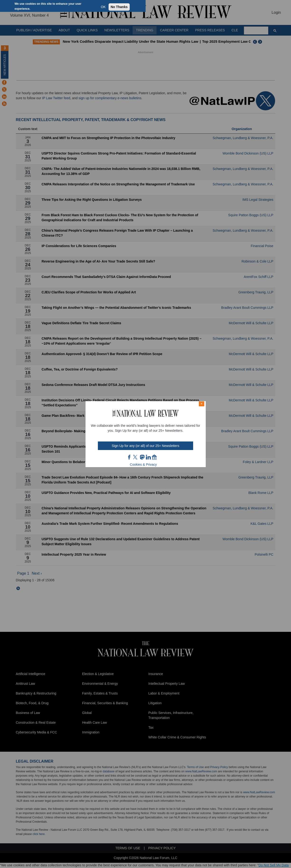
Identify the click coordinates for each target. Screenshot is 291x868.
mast (142, 457)
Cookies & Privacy (143, 464)
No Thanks (119, 7)
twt (136, 457)
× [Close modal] (201, 404)
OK (103, 7)
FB (129, 457)
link (148, 457)
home (154, 457)
